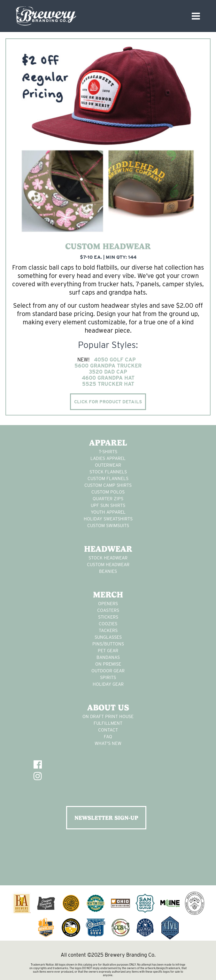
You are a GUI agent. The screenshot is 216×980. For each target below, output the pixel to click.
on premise (108, 664)
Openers (108, 604)
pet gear (108, 651)
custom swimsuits (108, 526)
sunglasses (108, 637)
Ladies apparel (108, 458)
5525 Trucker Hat (108, 384)
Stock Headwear (108, 558)
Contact (108, 730)
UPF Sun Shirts (108, 505)
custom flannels (108, 478)
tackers (108, 630)
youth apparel (108, 512)
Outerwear (108, 465)
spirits (108, 677)
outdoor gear (108, 671)
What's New (108, 743)
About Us (108, 707)
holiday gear (108, 684)
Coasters (108, 610)
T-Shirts (108, 452)
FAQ (108, 737)
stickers (108, 617)
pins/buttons (108, 644)
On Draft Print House (108, 716)
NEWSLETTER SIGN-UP (106, 818)
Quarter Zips (108, 499)
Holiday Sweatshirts (108, 519)
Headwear (108, 549)
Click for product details (108, 402)
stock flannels (108, 472)
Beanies (108, 571)
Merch (108, 595)
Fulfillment (108, 723)
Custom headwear (108, 565)
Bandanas (108, 657)
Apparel (108, 443)
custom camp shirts (108, 485)
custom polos (108, 492)
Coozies (108, 624)
